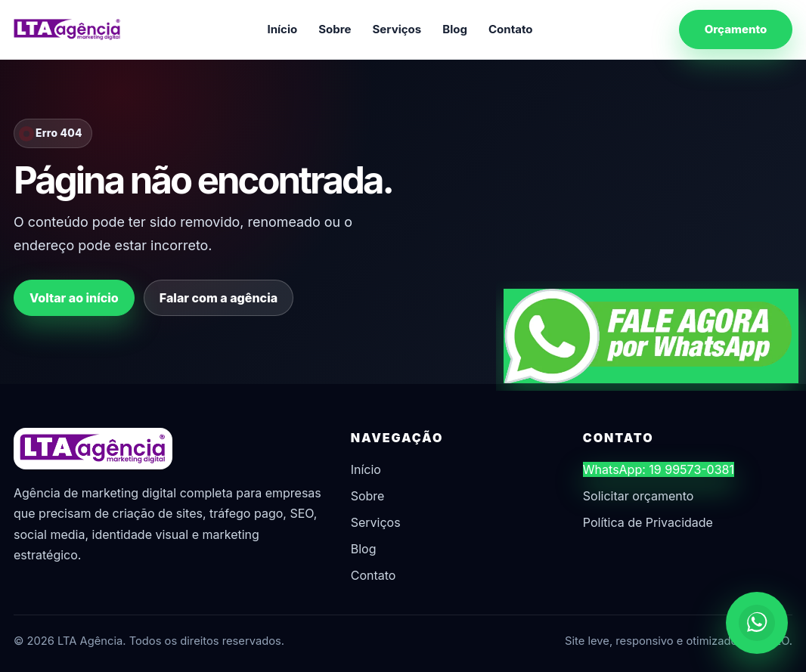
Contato (511, 29)
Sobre (335, 29)
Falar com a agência (219, 298)
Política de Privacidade (648, 522)
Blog (455, 29)
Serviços (397, 29)
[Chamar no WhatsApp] (757, 623)
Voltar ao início (74, 298)
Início (282, 29)
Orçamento (736, 29)
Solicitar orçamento (639, 496)
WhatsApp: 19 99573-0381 (659, 469)
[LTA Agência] (67, 29)
